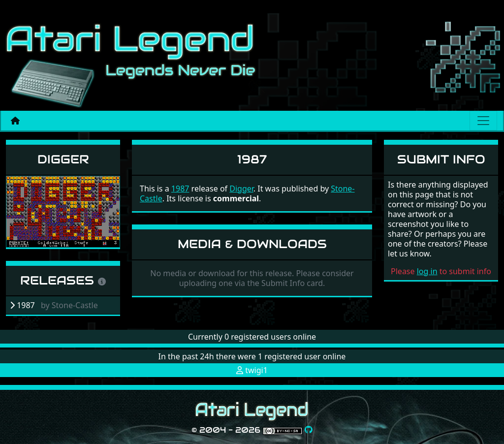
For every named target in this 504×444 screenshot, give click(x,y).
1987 (180, 189)
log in (427, 271)
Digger (63, 159)
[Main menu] (483, 121)
